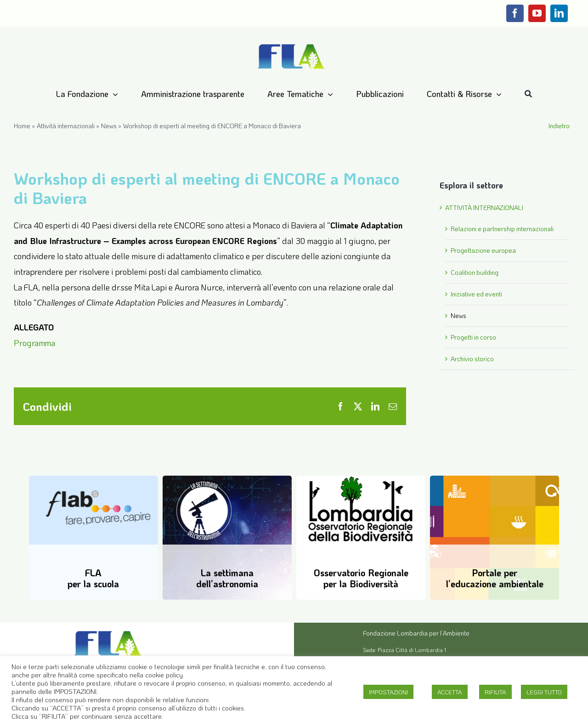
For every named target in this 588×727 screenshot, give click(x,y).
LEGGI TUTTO (544, 692)
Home (22, 126)
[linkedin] (559, 13)
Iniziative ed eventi (476, 294)
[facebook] (515, 13)
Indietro (559, 126)
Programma (34, 343)
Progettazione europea (483, 250)
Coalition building (475, 272)
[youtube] (537, 13)
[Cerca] (528, 94)
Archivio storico (472, 359)
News (109, 126)
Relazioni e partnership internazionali (502, 229)
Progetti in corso (473, 337)
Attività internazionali (66, 126)
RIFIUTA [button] (495, 692)
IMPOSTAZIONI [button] (388, 692)
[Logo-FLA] (291, 45)
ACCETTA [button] (450, 692)
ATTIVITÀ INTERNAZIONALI (484, 207)
